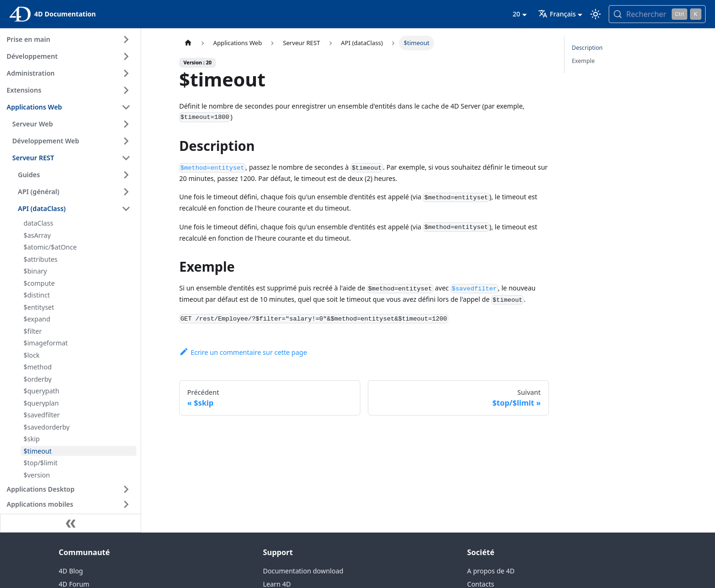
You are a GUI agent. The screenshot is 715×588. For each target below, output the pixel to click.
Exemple (584, 61)
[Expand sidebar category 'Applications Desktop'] (126, 489)
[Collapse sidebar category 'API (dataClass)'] (126, 209)
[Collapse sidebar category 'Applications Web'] (126, 107)
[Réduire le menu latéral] (71, 523)
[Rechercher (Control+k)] (657, 14)
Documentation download (303, 571)
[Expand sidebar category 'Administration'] (126, 73)
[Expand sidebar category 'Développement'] (126, 56)
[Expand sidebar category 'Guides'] (126, 175)
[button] (70, 504)
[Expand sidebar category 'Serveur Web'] (126, 124)
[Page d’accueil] (188, 43)
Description (588, 48)
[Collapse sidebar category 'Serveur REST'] (126, 158)
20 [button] (516, 14)
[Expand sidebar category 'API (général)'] (126, 192)
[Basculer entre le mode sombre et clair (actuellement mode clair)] (596, 14)
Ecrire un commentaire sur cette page (243, 352)
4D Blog (71, 571)
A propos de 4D (491, 571)
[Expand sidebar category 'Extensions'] (126, 90)
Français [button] (557, 14)
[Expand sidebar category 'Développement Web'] (126, 141)
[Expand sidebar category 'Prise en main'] (126, 39)
